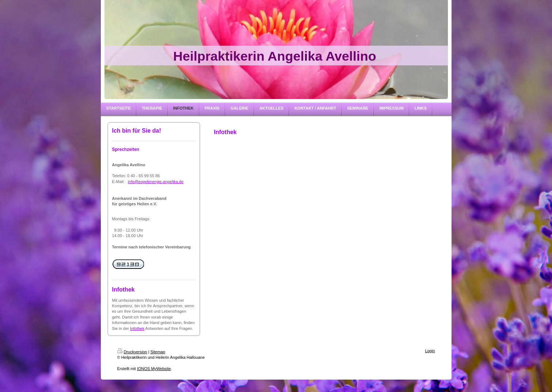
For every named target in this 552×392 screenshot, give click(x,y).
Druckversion (132, 352)
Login (430, 351)
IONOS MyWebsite (154, 369)
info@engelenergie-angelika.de (156, 182)
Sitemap (158, 352)
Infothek (137, 328)
